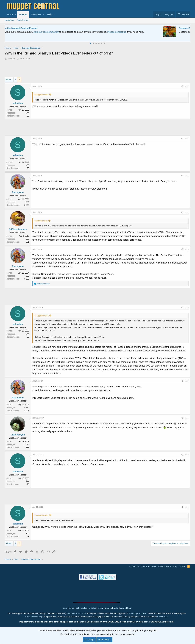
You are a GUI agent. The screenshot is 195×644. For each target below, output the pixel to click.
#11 (187, 86)
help (130, 608)
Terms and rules (149, 566)
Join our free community (59, 32)
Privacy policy (165, 566)
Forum (23, 14)
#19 (187, 455)
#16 (187, 307)
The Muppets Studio (137, 613)
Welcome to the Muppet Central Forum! (28, 28)
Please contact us (130, 32)
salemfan (11, 59)
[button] (15, 14)
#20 (187, 507)
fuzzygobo (18, 192)
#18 (187, 418)
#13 (187, 176)
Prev (9, 80)
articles (93, 608)
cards (123, 608)
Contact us (134, 566)
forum (101, 608)
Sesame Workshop (34, 617)
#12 (187, 139)
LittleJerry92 (18, 435)
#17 (187, 381)
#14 (187, 212)
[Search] (183, 14)
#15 (187, 249)
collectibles (82, 608)
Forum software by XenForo (147, 622)
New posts (10, 20)
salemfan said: (41, 221)
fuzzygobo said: (42, 95)
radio (116, 608)
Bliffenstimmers (18, 229)
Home (10, 14)
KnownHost (162, 617)
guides (109, 608)
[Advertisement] (97, 69)
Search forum (23, 20)
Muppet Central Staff (76, 613)
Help (50, 14)
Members (36, 14)
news (72, 608)
